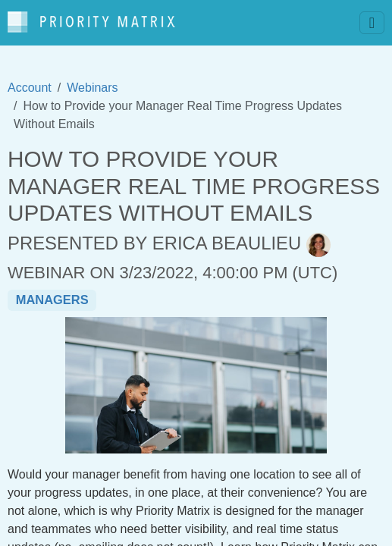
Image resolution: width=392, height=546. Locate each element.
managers (52, 300)
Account (30, 88)
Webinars (92, 88)
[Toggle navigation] (372, 23)
